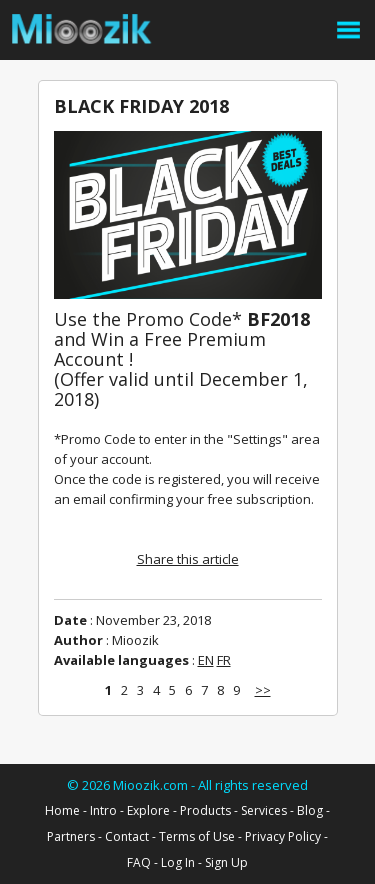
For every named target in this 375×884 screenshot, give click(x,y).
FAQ (139, 862)
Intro (103, 810)
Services (264, 810)
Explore (148, 810)
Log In (178, 862)
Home (62, 810)
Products (205, 810)
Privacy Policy (283, 836)
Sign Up (226, 862)
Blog (310, 810)
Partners (71, 836)
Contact (127, 836)
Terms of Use (197, 836)
